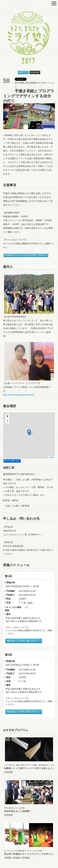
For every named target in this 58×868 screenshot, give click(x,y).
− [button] (7, 421)
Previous (7, 117)
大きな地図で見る (12, 461)
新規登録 (35, 72)
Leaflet (52, 457)
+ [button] (7, 417)
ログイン (23, 72)
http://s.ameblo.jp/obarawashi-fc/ (19, 395)
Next (51, 117)
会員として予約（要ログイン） (24, 641)
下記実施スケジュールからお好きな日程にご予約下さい (26, 255)
